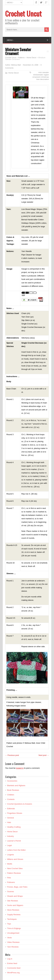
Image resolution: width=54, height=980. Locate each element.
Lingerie (11, 855)
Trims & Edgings (14, 928)
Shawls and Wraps (15, 896)
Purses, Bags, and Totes (17, 887)
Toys (9, 924)
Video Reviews (13, 942)
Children (11, 795)
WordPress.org (13, 973)
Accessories (12, 781)
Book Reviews (13, 790)
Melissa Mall (16, 65)
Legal (10, 845)
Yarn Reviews (13, 947)
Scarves (11, 891)
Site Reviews (13, 901)
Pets (9, 878)
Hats (9, 822)
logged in (20, 768)
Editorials (11, 809)
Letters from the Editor (16, 850)
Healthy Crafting (14, 827)
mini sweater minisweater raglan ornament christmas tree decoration (41, 76)
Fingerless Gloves (15, 813)
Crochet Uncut (23, 13)
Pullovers (11, 882)
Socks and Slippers (15, 905)
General (11, 818)
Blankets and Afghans (16, 785)
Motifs (10, 864)
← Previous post (12, 755)
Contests (11, 799)
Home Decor (14, 73)
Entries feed (12, 963)
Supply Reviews (14, 915)
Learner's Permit (14, 841)
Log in (10, 959)
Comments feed (14, 968)
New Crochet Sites (15, 868)
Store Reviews (13, 910)
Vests (10, 938)
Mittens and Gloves (15, 859)
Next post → (44, 755)
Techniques (12, 919)
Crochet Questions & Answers (20, 804)
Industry (11, 836)
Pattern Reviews (14, 873)
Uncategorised (13, 933)
